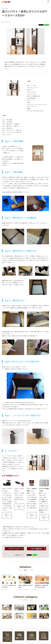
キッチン (22, 589)
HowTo (27, 589)
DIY (10, 22)
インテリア (6, 22)
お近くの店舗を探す (37, 549)
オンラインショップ (14, 549)
